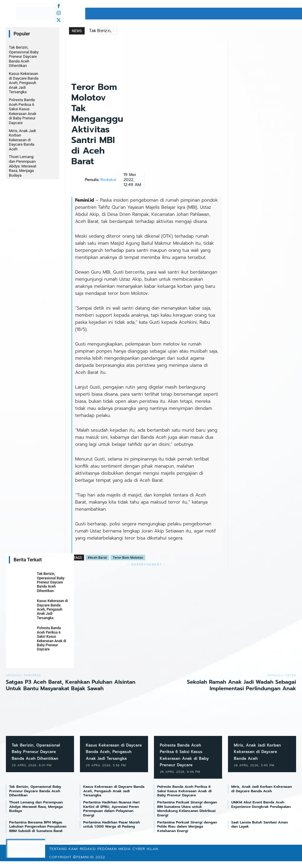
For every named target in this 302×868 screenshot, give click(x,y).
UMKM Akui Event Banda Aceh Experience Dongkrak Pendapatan (261, 811)
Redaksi (108, 180)
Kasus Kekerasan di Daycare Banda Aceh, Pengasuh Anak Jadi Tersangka (24, 83)
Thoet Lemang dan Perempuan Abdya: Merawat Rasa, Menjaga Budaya (23, 166)
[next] (113, 31)
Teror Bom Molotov (128, 557)
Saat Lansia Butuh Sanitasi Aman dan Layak (260, 831)
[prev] (104, 31)
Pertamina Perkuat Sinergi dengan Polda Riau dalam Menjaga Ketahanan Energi (187, 833)
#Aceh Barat (97, 557)
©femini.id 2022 (89, 864)
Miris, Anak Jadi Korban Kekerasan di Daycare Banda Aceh (22, 140)
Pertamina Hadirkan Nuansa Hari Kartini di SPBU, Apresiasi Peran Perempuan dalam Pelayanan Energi (111, 815)
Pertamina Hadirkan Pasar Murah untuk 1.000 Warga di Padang (111, 831)
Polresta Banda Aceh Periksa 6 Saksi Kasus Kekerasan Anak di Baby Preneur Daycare (23, 111)
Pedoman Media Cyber (121, 856)
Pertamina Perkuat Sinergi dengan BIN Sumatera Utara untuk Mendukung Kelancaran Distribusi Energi (187, 815)
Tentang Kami (64, 856)
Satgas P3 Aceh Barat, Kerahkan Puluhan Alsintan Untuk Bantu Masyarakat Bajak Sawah (71, 685)
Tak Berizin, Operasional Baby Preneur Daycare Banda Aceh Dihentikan (24, 56)
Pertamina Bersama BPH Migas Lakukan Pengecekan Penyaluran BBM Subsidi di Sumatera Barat (38, 833)
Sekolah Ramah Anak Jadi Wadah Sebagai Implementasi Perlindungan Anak (242, 685)
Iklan (153, 856)
